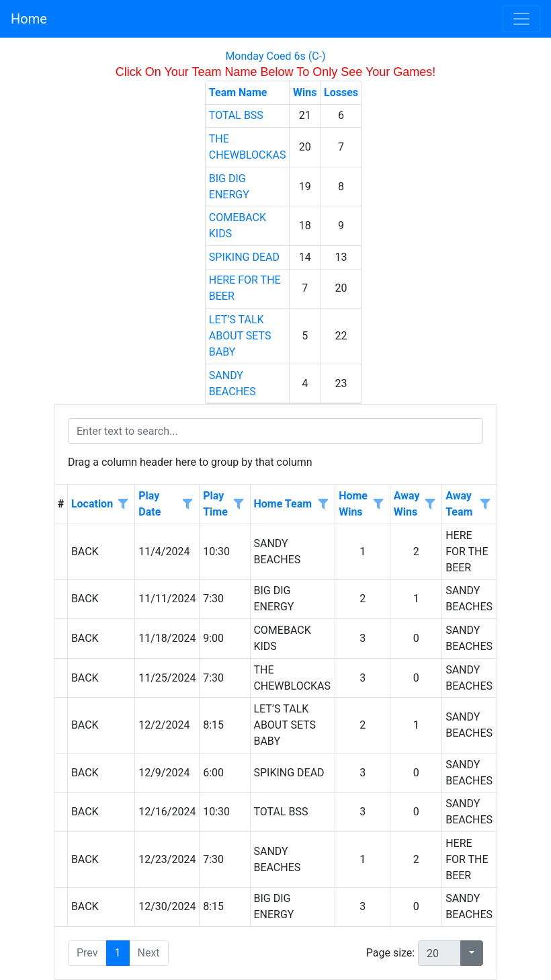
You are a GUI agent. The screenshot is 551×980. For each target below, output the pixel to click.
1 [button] (118, 953)
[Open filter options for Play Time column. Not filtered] (238, 505)
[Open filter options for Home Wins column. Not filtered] (378, 505)
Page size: (390, 953)
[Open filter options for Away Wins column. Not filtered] (430, 505)
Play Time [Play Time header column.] (215, 504)
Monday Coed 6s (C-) (275, 56)
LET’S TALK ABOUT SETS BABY (240, 336)
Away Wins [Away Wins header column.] (407, 504)
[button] (472, 953)
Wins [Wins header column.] (305, 92)
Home (29, 19)
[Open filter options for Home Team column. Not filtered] (323, 505)
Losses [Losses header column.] (341, 92)
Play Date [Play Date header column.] (150, 504)
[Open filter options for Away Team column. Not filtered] (485, 505)
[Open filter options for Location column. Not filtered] (123, 505)
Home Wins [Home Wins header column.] (353, 504)
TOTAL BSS (236, 115)
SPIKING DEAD (244, 257)
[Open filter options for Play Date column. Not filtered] (187, 505)
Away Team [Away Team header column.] (459, 504)
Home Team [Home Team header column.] (283, 504)
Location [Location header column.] (92, 504)
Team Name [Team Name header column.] (238, 92)
